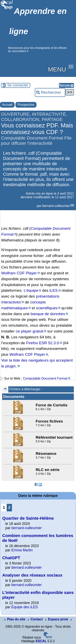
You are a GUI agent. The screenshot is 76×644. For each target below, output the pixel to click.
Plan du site (15, 619)
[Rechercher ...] (50, 92)
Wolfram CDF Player (19, 273)
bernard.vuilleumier (56, 206)
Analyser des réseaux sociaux (32, 575)
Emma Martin (22, 550)
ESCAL (41, 641)
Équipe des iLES (25, 607)
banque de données (48, 314)
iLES (54, 290)
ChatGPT (11, 558)
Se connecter (18, 85)
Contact (36, 619)
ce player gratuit (29, 331)
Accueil (7, 105)
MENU (57, 69)
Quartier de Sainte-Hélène (28, 518)
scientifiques (47, 308)
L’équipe (31, 290)
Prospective (26, 105)
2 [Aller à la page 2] (9, 507)
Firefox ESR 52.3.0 (43, 343)
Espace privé (57, 619)
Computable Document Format (45, 378)
